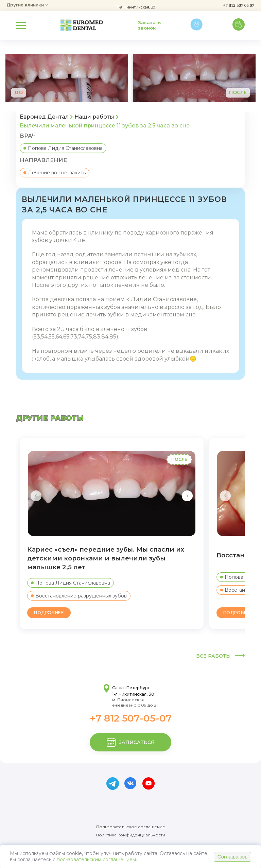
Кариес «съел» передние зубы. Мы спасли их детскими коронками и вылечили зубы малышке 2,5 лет (106, 558)
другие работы (50, 418)
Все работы (220, 656)
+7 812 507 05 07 (239, 5)
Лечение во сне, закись (55, 173)
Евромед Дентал (44, 117)
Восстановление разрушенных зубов (79, 596)
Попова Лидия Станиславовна (63, 148)
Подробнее (49, 613)
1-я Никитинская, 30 (136, 7)
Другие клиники (27, 5)
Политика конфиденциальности (130, 835)
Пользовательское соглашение (131, 827)
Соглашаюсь (232, 857)
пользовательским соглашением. (97, 860)
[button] (187, 496)
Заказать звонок (149, 25)
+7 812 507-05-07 (131, 718)
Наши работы (94, 117)
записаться (131, 742)
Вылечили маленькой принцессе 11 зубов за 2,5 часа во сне (105, 126)
